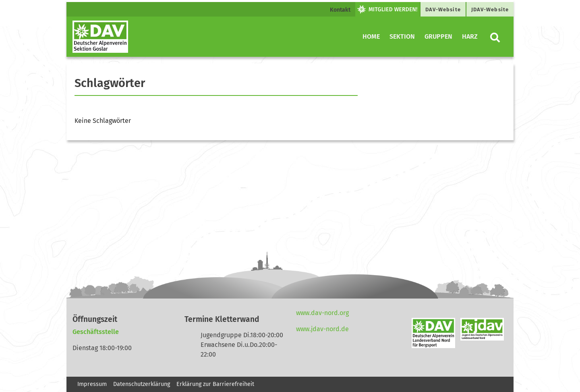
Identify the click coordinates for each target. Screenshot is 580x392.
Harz (470, 36)
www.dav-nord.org (322, 313)
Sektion (402, 36)
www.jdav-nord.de (322, 329)
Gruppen (438, 36)
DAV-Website (443, 9)
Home (371, 36)
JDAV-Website (490, 9)
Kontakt (340, 10)
